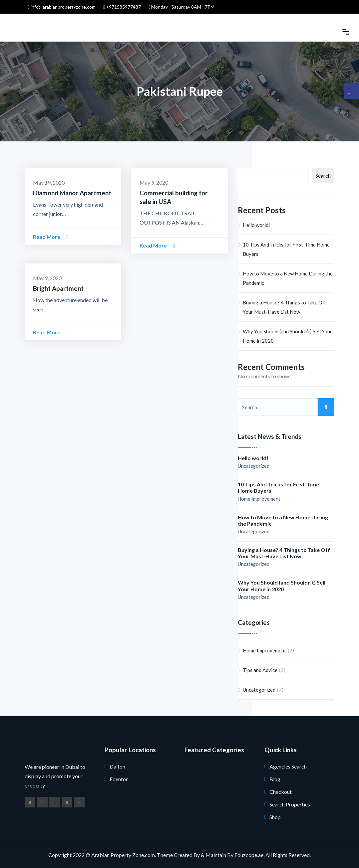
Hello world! (256, 225)
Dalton (117, 766)
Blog (275, 779)
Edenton (119, 779)
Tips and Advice (260, 670)
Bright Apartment (58, 288)
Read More (51, 237)
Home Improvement (259, 499)
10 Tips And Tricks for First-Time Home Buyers (286, 249)
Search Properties (290, 804)
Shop (275, 817)
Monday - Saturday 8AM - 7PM (181, 7)
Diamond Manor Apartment (72, 193)
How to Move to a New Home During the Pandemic (288, 278)
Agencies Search (288, 766)
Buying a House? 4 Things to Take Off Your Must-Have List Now (285, 307)
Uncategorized (254, 466)
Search (323, 175)
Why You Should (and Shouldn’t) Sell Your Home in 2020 (287, 336)
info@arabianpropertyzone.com (62, 7)
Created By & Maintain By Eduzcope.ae (219, 855)
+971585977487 (122, 7)
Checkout (281, 792)
